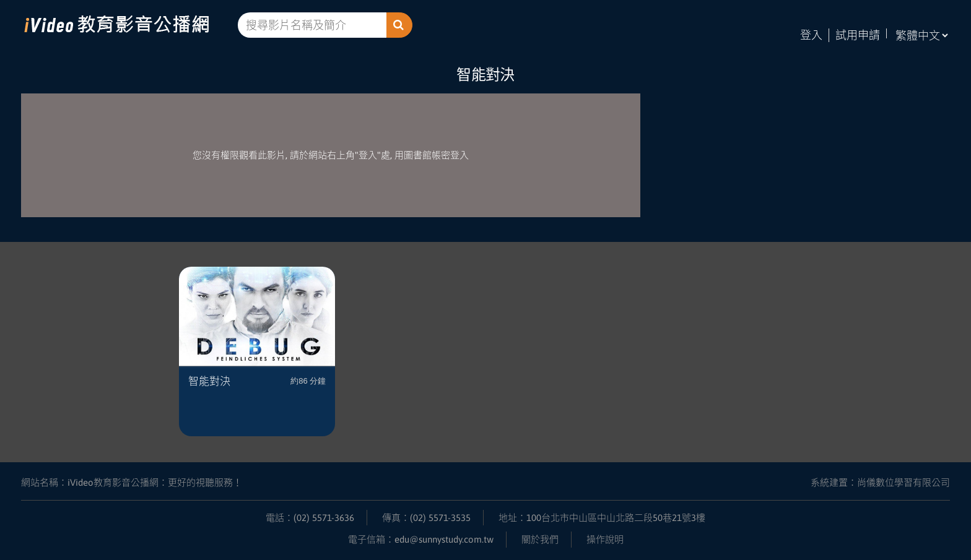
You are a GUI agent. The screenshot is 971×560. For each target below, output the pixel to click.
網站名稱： (132, 482)
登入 (811, 35)
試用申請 (858, 35)
